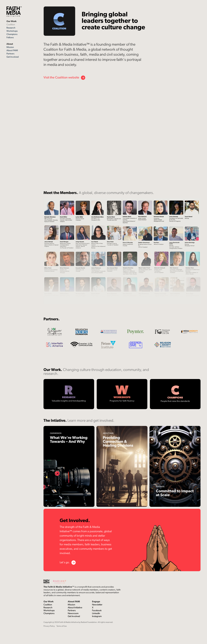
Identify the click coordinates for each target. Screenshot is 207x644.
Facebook (97, 611)
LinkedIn (96, 614)
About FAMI (12, 51)
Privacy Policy (49, 626)
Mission (10, 47)
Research (11, 28)
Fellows (10, 38)
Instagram (97, 616)
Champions (12, 34)
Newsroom (73, 614)
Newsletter (97, 605)
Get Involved (13, 57)
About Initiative (75, 608)
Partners (10, 54)
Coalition (11, 25)
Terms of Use (62, 626)
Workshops (12, 31)
